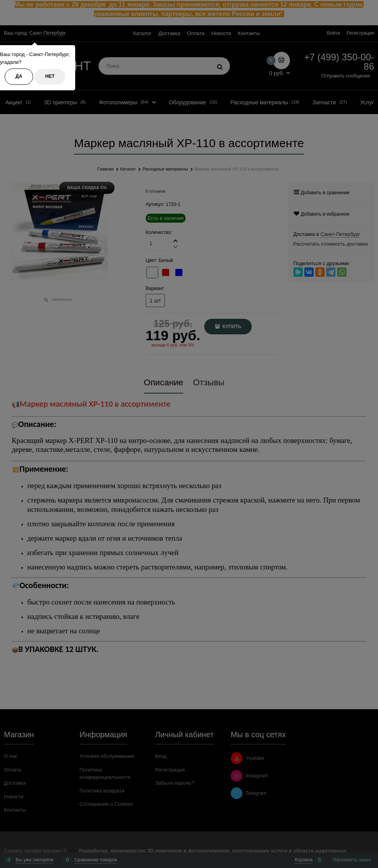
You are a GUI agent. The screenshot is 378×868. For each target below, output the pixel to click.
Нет (50, 76)
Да (19, 76)
